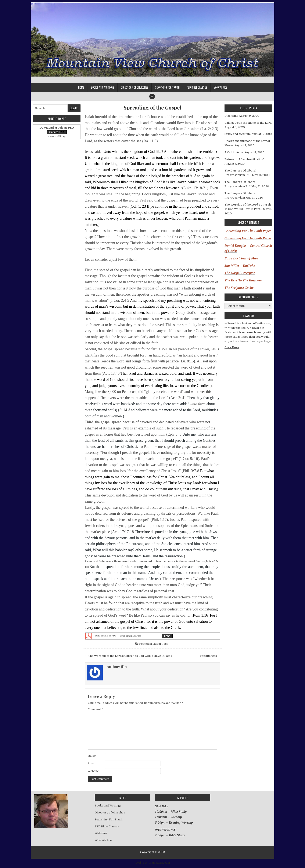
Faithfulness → (210, 656)
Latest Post (160, 644)
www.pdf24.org (57, 136)
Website (93, 771)
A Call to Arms (234, 152)
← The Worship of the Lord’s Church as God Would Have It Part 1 (128, 656)
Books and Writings (103, 87)
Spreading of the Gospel (152, 108)
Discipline (231, 116)
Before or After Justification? (245, 159)
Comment (95, 709)
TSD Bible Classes (197, 87)
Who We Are (220, 87)
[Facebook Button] (152, 96)
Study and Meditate (238, 134)
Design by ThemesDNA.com (153, 863)
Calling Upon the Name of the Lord (248, 123)
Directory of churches (135, 87)
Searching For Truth (167, 87)
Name (92, 756)
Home (81, 87)
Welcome (101, 833)
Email (91, 763)
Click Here (232, 347)
